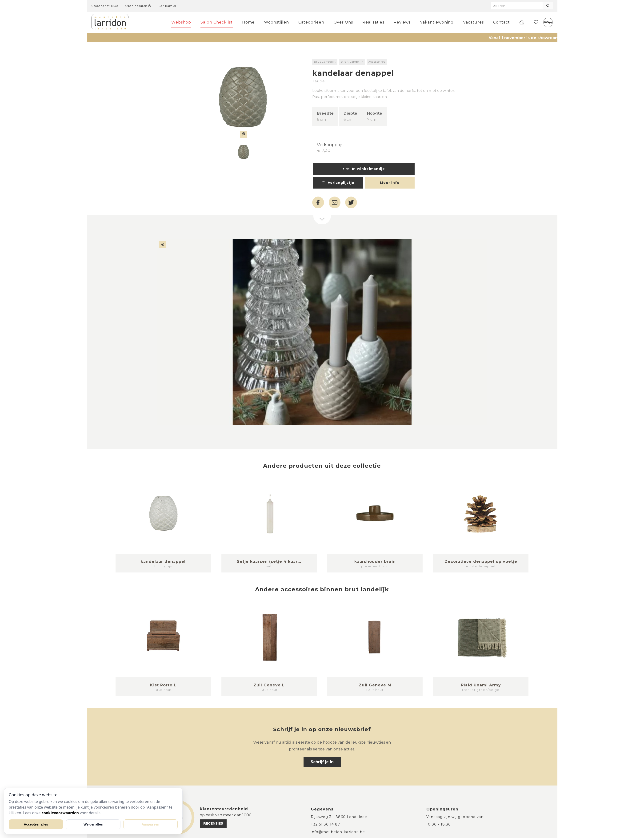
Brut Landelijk (325, 62)
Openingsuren (138, 6)
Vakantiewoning (437, 22)
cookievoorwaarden (60, 813)
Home (248, 22)
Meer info (390, 183)
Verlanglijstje (338, 183)
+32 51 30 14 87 (325, 824)
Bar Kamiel (167, 6)
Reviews (402, 22)
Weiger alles (93, 824)
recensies (213, 823)
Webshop (181, 22)
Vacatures (473, 22)
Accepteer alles (36, 824)
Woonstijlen (276, 22)
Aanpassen (150, 824)
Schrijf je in (322, 762)
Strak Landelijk (352, 62)
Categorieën (311, 22)
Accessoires (377, 62)
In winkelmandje (364, 169)
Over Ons (343, 22)
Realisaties (373, 22)
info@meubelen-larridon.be (338, 832)
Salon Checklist (217, 22)
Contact (502, 22)
